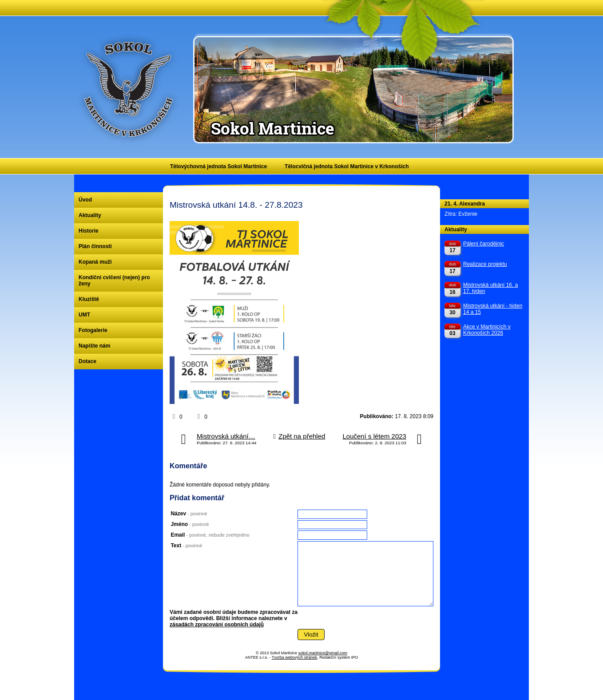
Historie (89, 231)
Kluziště (89, 299)
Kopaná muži (95, 262)
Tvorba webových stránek (295, 657)
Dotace (87, 361)
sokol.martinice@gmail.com (323, 653)
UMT (84, 315)
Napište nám (94, 346)
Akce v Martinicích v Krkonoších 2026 (487, 330)
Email (210, 535)
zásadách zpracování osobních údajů (217, 625)
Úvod (85, 200)
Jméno (190, 524)
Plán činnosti (95, 246)
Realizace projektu (485, 264)
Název (189, 514)
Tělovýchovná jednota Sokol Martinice (218, 166)
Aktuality (90, 215)
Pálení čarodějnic (484, 244)
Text (186, 546)
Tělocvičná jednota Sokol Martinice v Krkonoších (347, 166)
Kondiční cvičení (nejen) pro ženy (114, 281)
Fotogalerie (93, 330)
